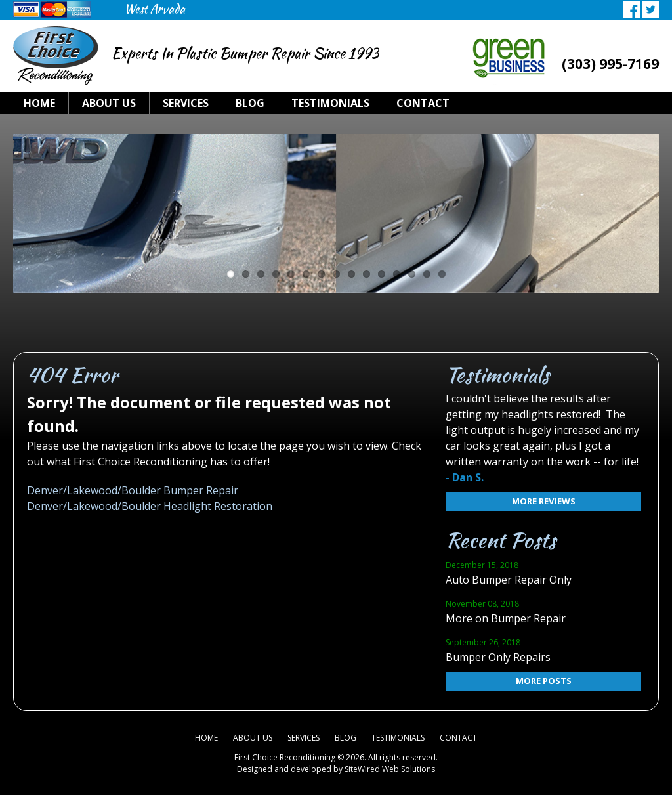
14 (427, 274)
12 (397, 274)
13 (412, 274)
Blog (250, 103)
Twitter (651, 10)
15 (442, 274)
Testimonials (330, 103)
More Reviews (531, 501)
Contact (423, 103)
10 (367, 274)
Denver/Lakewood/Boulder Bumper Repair (133, 490)
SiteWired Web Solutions (390, 769)
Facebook (632, 10)
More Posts (531, 681)
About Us (109, 103)
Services (186, 103)
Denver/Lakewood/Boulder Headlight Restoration (150, 506)
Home (39, 103)
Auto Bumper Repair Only (509, 580)
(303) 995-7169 (610, 64)
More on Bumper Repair (506, 618)
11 (382, 274)
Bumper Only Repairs (498, 657)
